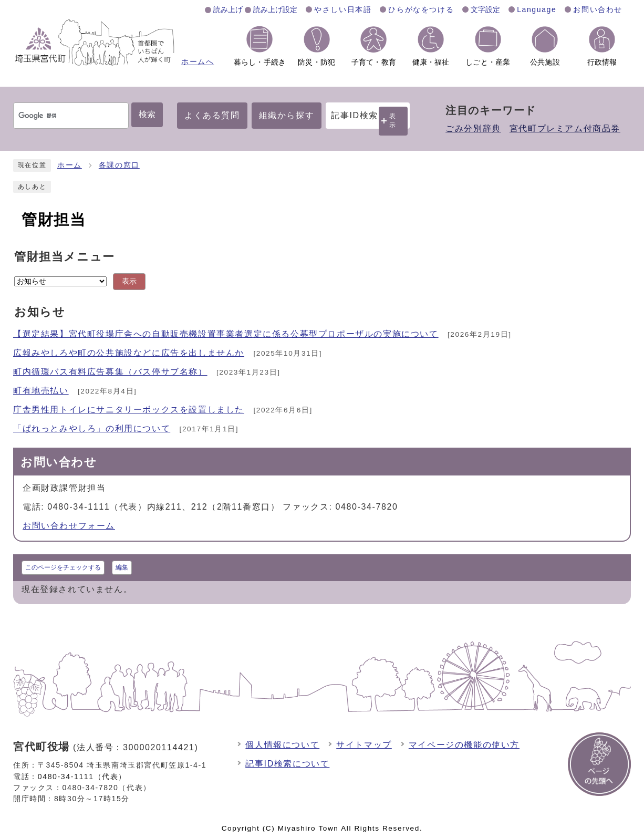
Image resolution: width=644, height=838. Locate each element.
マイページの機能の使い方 (464, 745)
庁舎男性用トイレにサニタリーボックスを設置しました (129, 410)
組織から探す (287, 115)
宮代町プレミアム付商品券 (565, 128)
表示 (393, 121)
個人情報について (282, 745)
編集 (122, 567)
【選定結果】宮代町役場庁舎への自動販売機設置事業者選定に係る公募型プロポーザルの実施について (226, 334)
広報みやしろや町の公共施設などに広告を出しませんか (129, 353)
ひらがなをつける (421, 9)
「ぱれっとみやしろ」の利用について (92, 428)
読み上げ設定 (275, 9)
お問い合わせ (598, 9)
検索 (147, 114)
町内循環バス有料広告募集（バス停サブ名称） (110, 372)
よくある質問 (212, 115)
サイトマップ (364, 745)
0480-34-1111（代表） (82, 777)
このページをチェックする (63, 567)
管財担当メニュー (65, 257)
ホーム (70, 165)
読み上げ (228, 9)
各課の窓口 (119, 165)
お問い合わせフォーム (69, 526)
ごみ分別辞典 (473, 128)
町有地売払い (41, 391)
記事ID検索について (287, 764)
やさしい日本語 (343, 9)
